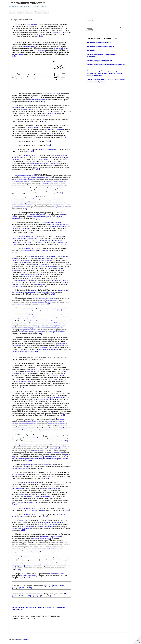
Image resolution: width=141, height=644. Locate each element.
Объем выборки (46, 455)
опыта (55, 324)
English (47, 12)
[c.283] (29, 534)
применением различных (36, 318)
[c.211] (30, 582)
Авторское (90, 50)
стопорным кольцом (33, 163)
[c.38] (45, 465)
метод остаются (59, 375)
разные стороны (56, 114)
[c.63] (30, 387)
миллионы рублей (60, 32)
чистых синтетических (58, 280)
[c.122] (45, 121)
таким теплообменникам (62, 225)
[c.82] (47, 286)
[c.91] (49, 102)
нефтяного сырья (19, 286)
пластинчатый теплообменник (35, 514)
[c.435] (54, 294)
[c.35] (38, 233)
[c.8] (15, 445)
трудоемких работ (20, 324)
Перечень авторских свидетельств (99, 61)
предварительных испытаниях (24, 270)
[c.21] (44, 352)
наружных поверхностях (30, 229)
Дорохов (33, 290)
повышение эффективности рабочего (26, 199)
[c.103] (22, 600)
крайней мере (53, 94)
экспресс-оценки (22, 304)
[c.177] (67, 137)
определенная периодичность (50, 350)
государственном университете (33, 439)
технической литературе (27, 314)
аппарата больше (49, 469)
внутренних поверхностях (56, 227)
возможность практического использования (43, 256)
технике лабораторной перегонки (59, 562)
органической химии (38, 441)
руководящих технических (47, 328)
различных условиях (58, 205)
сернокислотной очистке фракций (54, 540)
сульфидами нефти (26, 262)
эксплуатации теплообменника (24, 205)
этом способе (43, 50)
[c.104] (49, 304)
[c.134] (49, 590)
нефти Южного (42, 268)
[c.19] (39, 219)
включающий (34, 238)
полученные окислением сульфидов (58, 266)
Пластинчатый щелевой (54, 223)
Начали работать (37, 369)
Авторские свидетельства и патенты (100, 46)
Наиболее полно (19, 320)
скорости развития (20, 465)
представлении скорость (32, 463)
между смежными (63, 181)
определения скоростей (57, 578)
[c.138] (30, 600)
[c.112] (50, 115)
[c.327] (50, 141)
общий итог (34, 24)
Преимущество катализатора (58, 425)
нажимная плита (46, 159)
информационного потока (58, 461)
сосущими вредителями (22, 260)
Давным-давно (27, 110)
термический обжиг (62, 48)
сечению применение (30, 530)
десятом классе (19, 108)
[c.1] (49, 482)
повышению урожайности (42, 264)
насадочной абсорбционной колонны (42, 292)
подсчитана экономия (61, 397)
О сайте (39, 12)
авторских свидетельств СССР (41, 215)
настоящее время (29, 500)
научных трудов (33, 443)
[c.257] (63, 590)
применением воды (63, 346)
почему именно (34, 371)
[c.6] (43, 600)
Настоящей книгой (23, 560)
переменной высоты (49, 530)
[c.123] (16, 252)
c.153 (35, 622)
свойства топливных (51, 300)
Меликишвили (57, 441)
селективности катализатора (23, 242)
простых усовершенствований (32, 381)
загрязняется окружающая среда (25, 431)
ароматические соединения (43, 542)
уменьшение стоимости (22, 207)
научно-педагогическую (56, 437)
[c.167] (50, 600)
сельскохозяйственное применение (26, 280)
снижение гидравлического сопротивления (51, 177)
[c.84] (15, 56)
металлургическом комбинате (45, 399)
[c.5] (61, 334)
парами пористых (19, 183)
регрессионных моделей (44, 298)
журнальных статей (38, 330)
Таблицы (31, 12)
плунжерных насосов (53, 326)
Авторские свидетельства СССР (98, 42)
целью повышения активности (52, 240)
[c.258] (56, 590)
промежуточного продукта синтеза (25, 425)
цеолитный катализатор (35, 423)
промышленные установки (29, 498)
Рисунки (22, 12)
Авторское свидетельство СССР (28, 155)
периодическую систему (28, 352)
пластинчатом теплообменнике (40, 179)
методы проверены (20, 478)
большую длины (60, 183)
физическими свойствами (43, 302)
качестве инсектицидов (49, 258)
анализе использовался (62, 457)
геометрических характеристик (24, 203)
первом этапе (24, 449)
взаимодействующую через (51, 163)
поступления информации (50, 463)
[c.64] (48, 36)
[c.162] (37, 600)
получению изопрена (32, 486)
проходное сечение (55, 189)
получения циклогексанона (55, 423)
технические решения (26, 473)
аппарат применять (59, 526)
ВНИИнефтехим (19, 492)
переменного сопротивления (23, 532)
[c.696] (16, 508)
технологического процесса (41, 217)
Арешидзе (62, 421)
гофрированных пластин (36, 181)
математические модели (33, 308)
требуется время (33, 127)
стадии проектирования (44, 500)
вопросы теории (47, 320)
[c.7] (33, 151)
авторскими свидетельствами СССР (26, 506)
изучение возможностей (39, 284)
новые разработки (52, 568)
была (51, 397)
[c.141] (40, 556)
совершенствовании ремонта (30, 316)
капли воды (20, 54)
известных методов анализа (27, 566)
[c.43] (45, 359)
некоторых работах (25, 524)
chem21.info (18, 643)
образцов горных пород (30, 580)
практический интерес (37, 332)
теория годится (61, 379)
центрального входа (44, 526)
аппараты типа (30, 76)
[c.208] (23, 592)
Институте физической (21, 441)
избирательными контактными (43, 274)
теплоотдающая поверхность (44, 100)
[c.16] (67, 598)
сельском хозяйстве (46, 260)
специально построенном (53, 492)
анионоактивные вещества (45, 552)
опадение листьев (40, 276)
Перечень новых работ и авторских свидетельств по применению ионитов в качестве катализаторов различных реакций (105, 73)
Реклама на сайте (26, 643)
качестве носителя (41, 242)
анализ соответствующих (29, 328)
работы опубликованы (48, 149)
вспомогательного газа (48, 348)
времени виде (20, 461)
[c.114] (61, 310)
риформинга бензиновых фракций (37, 250)
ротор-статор (40, 76)
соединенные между (20, 187)
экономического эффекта (55, 129)
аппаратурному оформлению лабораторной (28, 570)
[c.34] (39, 169)
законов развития (30, 46)
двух (61, 94)
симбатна (63, 463)
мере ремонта (32, 322)
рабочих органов (31, 469)
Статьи (14, 12)
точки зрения (54, 528)
